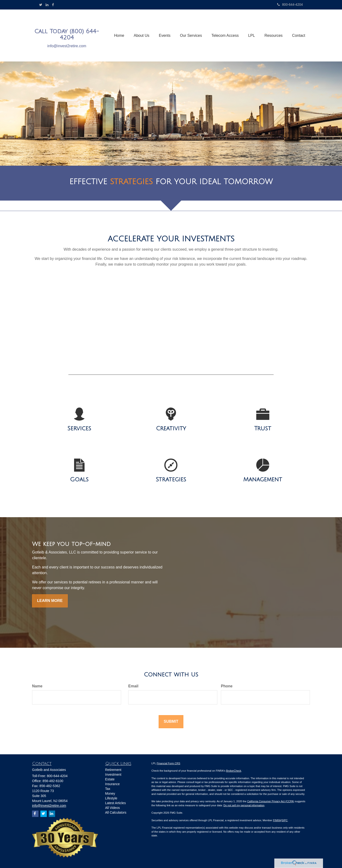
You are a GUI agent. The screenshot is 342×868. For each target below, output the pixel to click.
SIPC (285, 820)
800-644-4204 (290, 5)
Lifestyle (111, 798)
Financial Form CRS (169, 763)
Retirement (113, 770)
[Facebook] (53, 5)
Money (110, 793)
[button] (142, 36)
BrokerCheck (234, 771)
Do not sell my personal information (244, 805)
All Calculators (116, 812)
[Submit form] (171, 722)
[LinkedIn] (47, 5)
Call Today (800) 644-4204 (67, 34)
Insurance (112, 784)
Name (37, 686)
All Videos (113, 808)
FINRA (277, 820)
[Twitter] (41, 5)
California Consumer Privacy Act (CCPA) (271, 801)
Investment (113, 774)
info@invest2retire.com (67, 46)
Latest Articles (116, 803)
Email (133, 686)
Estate (110, 779)
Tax (108, 789)
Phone (227, 686)
